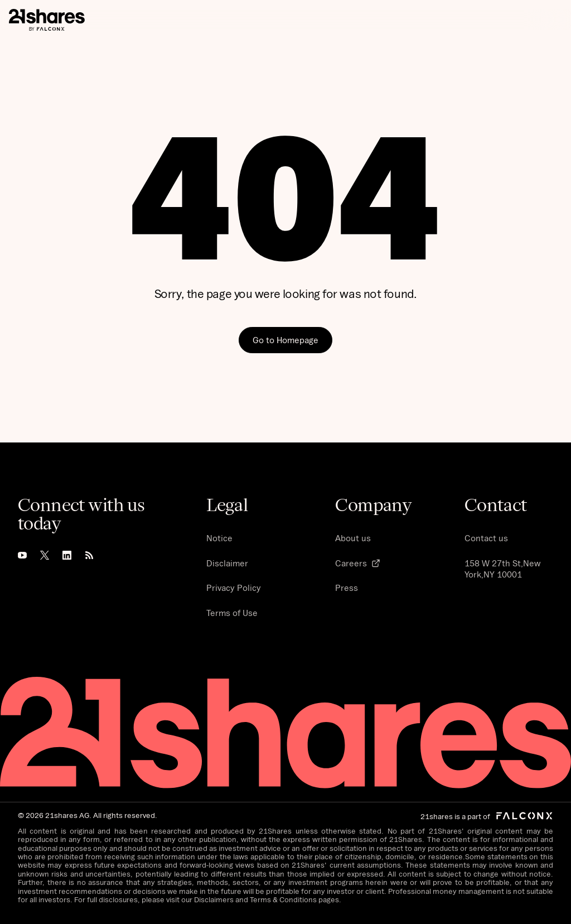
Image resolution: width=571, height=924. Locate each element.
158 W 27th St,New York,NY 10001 (502, 569)
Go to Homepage (285, 340)
